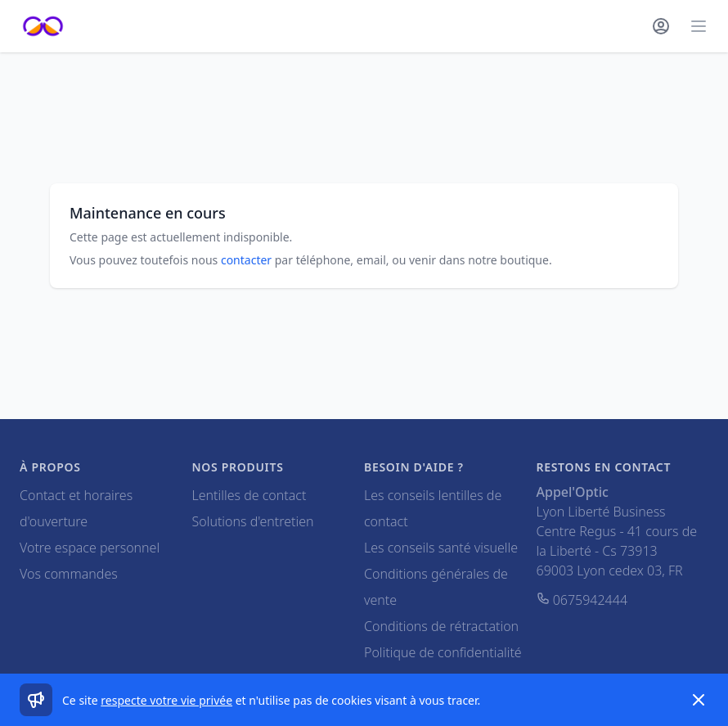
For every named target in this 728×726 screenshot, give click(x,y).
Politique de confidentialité (443, 652)
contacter (246, 260)
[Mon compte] (661, 26)
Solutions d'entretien (253, 521)
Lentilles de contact (249, 495)
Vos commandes (69, 574)
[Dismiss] (699, 700)
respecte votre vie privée (166, 700)
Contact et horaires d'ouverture (76, 508)
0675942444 (582, 600)
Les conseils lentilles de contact (433, 508)
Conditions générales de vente (436, 587)
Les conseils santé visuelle (441, 548)
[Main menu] (699, 26)
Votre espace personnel (90, 548)
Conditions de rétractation (441, 626)
